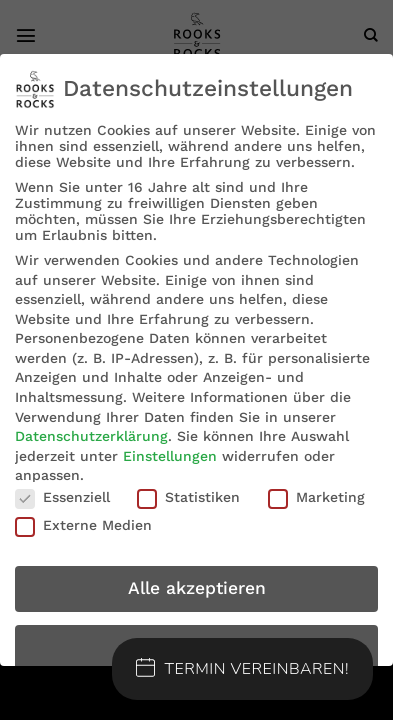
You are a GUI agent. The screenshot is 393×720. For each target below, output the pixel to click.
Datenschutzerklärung (91, 436)
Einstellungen (170, 456)
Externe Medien (83, 525)
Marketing (316, 497)
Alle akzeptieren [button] (197, 588)
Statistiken (188, 497)
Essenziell (62, 497)
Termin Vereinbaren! (243, 669)
